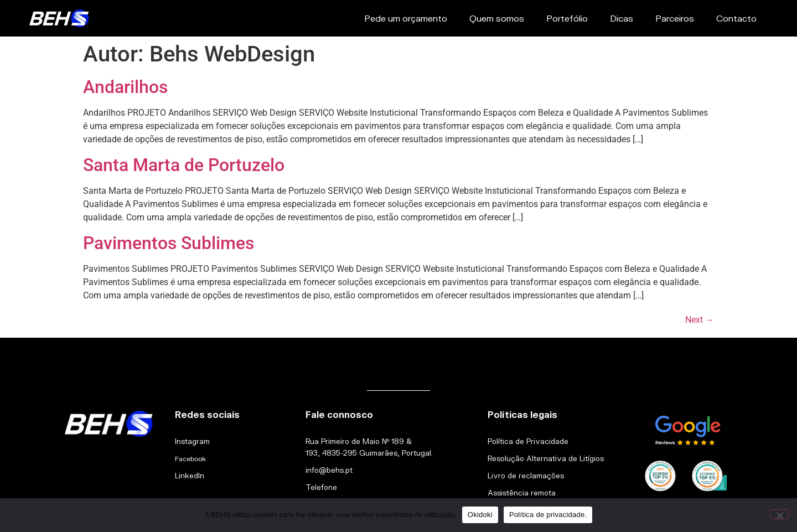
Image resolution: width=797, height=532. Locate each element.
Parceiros (675, 18)
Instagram (192, 441)
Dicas (622, 18)
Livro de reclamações (526, 476)
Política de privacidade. (548, 515)
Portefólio (567, 18)
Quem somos (497, 18)
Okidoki (480, 515)
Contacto (736, 18)
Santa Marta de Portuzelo (184, 165)
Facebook (190, 459)
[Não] (779, 514)
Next (700, 320)
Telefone (321, 487)
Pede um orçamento (406, 18)
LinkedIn (190, 476)
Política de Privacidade (528, 441)
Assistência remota (522, 493)
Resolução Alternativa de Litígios (546, 458)
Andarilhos (125, 87)
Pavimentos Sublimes (169, 243)
